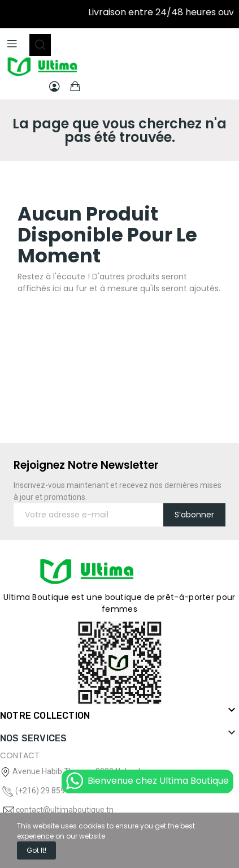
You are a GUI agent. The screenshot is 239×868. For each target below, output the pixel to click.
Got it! (36, 850)
